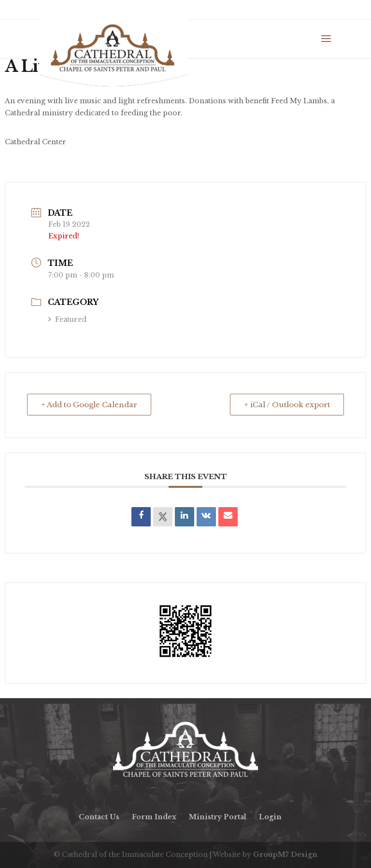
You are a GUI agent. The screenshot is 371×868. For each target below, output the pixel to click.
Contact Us (99, 817)
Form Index (154, 817)
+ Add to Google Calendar (89, 405)
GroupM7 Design (285, 854)
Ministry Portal (218, 817)
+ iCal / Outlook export (287, 405)
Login (270, 817)
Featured (67, 319)
